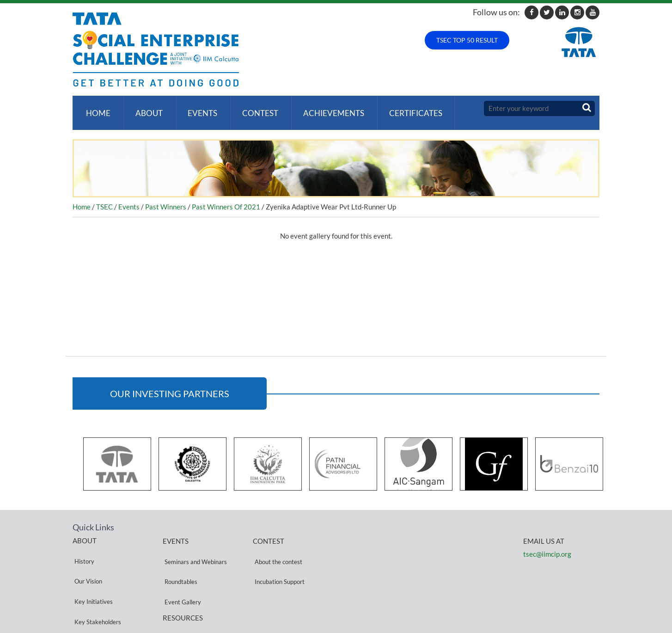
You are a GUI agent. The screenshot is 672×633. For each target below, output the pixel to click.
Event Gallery (181, 570)
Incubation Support (278, 559)
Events (197, 108)
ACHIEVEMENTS (324, 108)
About (145, 108)
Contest (253, 108)
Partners (84, 592)
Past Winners (166, 198)
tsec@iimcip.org (547, 545)
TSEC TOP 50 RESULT (467, 40)
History (82, 547)
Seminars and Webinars (194, 548)
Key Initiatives (92, 569)
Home (96, 108)
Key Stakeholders (96, 581)
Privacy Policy (181, 597)
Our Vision (86, 558)
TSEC (104, 198)
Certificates (405, 108)
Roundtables (179, 559)
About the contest (277, 548)
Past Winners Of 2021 (226, 198)
